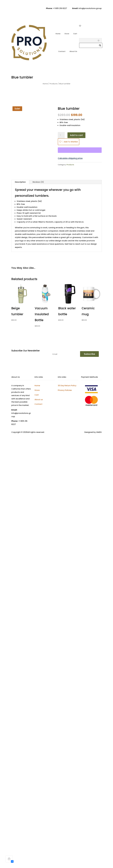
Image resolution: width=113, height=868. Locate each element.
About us (39, 400)
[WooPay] (80, 150)
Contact (62, 51)
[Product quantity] (61, 135)
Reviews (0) (38, 182)
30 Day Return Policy (67, 386)
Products (54, 84)
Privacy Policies (65, 390)
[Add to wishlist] (27, 300)
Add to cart (76, 135)
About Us (73, 51)
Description (20, 182)
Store (67, 34)
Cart (75, 34)
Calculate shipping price (70, 158)
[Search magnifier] (100, 45)
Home (58, 34)
